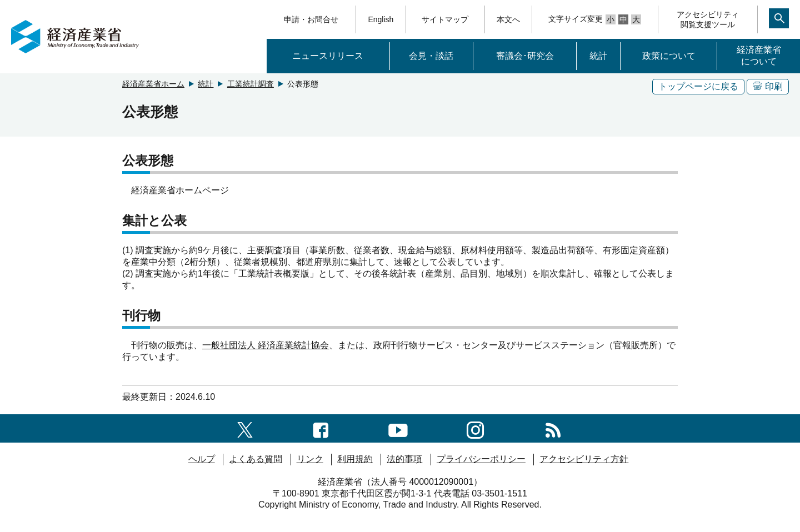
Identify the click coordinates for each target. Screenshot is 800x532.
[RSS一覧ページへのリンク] (553, 428)
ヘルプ (202, 459)
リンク (310, 459)
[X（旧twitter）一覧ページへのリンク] (245, 428)
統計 (598, 56)
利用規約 (355, 459)
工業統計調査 (251, 84)
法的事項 (404, 459)
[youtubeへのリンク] (398, 428)
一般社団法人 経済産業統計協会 (266, 345)
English (381, 19)
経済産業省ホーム (153, 84)
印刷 (768, 86)
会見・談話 (431, 56)
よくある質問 (256, 459)
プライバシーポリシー (481, 459)
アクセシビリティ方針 (584, 459)
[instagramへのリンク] (475, 428)
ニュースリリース (328, 56)
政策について (669, 56)
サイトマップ (445, 19)
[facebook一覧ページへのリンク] (321, 428)
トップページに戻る (698, 86)
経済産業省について (759, 56)
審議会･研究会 (525, 56)
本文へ (508, 19)
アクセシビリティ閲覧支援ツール (708, 19)
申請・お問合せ (311, 19)
